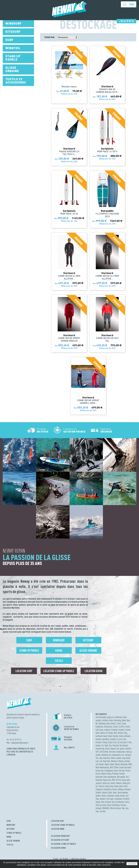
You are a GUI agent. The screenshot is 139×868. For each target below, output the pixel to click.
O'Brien (116, 767)
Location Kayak (94, 671)
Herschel (112, 752)
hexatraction (121, 752)
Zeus (97, 811)
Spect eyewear (123, 792)
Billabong (102, 723)
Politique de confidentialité (20, 752)
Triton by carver (101, 805)
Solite (110, 792)
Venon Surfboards (113, 805)
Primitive (115, 774)
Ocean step (100, 771)
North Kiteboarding (102, 767)
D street (127, 730)
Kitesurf (88, 640)
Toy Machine (120, 802)
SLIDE (126, 786)
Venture (124, 805)
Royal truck (107, 780)
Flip (110, 745)
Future (107, 749)
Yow (123, 808)
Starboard (111, 796)
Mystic (107, 764)
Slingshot (99, 789)
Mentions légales (79, 859)
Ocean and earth (125, 767)
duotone (98, 739)
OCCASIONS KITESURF (60, 840)
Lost (97, 761)
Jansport (128, 755)
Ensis (115, 742)
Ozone (116, 771)
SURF (9, 821)
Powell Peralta (106, 774)
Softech (98, 792)
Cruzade (121, 730)
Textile (59, 661)
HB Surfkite (104, 752)
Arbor (111, 720)
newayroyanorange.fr (20, 743)
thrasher (108, 802)
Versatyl (98, 808)
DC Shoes (109, 733)
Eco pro (119, 739)
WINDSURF (11, 825)
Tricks (127, 802)
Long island (126, 758)
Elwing (105, 742)
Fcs (103, 745)
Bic (97, 723)
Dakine (103, 733)
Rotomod (99, 780)
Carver (124, 723)
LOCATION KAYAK (58, 829)
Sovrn (115, 792)
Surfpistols (118, 799)
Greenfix (128, 749)
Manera (121, 761)
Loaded (118, 758)
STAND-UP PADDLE (14, 833)
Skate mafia (118, 786)
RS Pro (118, 780)
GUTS (97, 752)
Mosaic (101, 764)
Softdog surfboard (124, 789)
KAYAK (9, 837)
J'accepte (132, 864)
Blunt (108, 723)
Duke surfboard (125, 736)
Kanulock (107, 758)
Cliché (127, 727)
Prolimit (122, 774)
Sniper (114, 789)
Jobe (101, 758)
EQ (118, 742)
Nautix (117, 764)
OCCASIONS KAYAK (58, 848)
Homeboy (105, 755)
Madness (114, 761)
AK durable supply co (106, 717)
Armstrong (117, 720)
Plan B (98, 774)
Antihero (105, 720)
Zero (127, 808)
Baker (124, 720)
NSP (111, 767)
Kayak (59, 650)
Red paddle (121, 777)
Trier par (49, 37)
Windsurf (59, 640)
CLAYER (122, 727)
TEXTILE (10, 845)
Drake (110, 736)
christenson (108, 727)
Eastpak (113, 739)
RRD (114, 780)
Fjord (106, 745)
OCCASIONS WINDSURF (61, 836)
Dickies (120, 733)
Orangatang (109, 771)
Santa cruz (106, 783)
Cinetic (115, 727)
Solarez (104, 792)
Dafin (97, 733)
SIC (97, 786)
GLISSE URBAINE (13, 841)
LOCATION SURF (58, 821)
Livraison (11, 755)
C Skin (119, 723)
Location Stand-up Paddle (59, 671)
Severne (119, 783)
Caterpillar (99, 727)
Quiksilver (99, 777)
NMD (130, 764)
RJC (127, 777)
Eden (125, 739)
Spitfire (98, 796)
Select (113, 783)
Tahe (103, 802)
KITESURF (11, 829)
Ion (123, 755)
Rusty (124, 780)
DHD (115, 733)
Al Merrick (118, 717)
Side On (102, 786)
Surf (29, 640)
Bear (128, 720)
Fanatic (98, 745)
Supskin (103, 799)
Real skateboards (110, 777)
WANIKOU (106, 808)
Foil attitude (124, 745)
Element (99, 742)
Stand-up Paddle (29, 650)
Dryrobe (116, 736)
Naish (112, 764)
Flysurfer (116, 745)
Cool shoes (99, 730)
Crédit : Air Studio (61, 859)
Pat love (122, 771)
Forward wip (100, 749)
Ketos (113, 758)
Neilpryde (124, 764)
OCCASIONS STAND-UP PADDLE (64, 844)
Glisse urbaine (88, 650)
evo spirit (123, 742)
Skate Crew (109, 786)
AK (97, 717)
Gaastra (113, 749)
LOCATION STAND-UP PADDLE (63, 825)
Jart (97, 758)
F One (129, 742)
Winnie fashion (116, 808)
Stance (104, 796)
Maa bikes (107, 761)
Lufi (101, 761)
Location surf (24, 671)
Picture (128, 771)
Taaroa (98, 802)
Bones (113, 723)
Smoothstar (107, 789)
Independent (116, 755)
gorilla (122, 749)
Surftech (126, 799)
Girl (118, 749)
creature (107, 730)
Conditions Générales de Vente (21, 749)
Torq (113, 802)
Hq (110, 755)
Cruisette (114, 730)
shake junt (126, 783)
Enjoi (110, 742)
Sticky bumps (120, 796)
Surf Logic (110, 799)
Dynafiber (106, 739)
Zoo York (103, 811)
